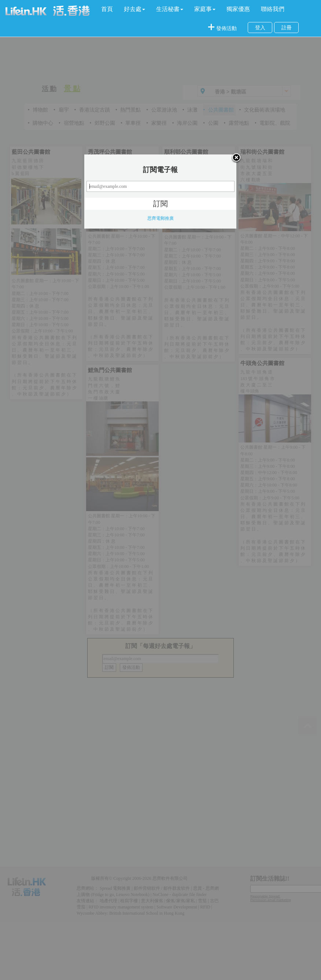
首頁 (107, 9)
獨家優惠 (238, 9)
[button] (134, 9)
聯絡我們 (273, 9)
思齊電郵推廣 (160, 218)
